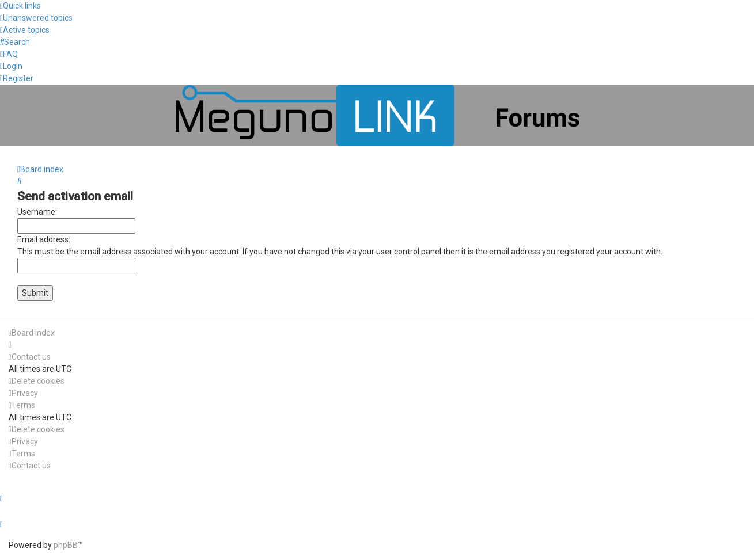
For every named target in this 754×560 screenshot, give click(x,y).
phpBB (66, 545)
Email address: (44, 239)
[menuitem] (36, 18)
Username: (37, 212)
